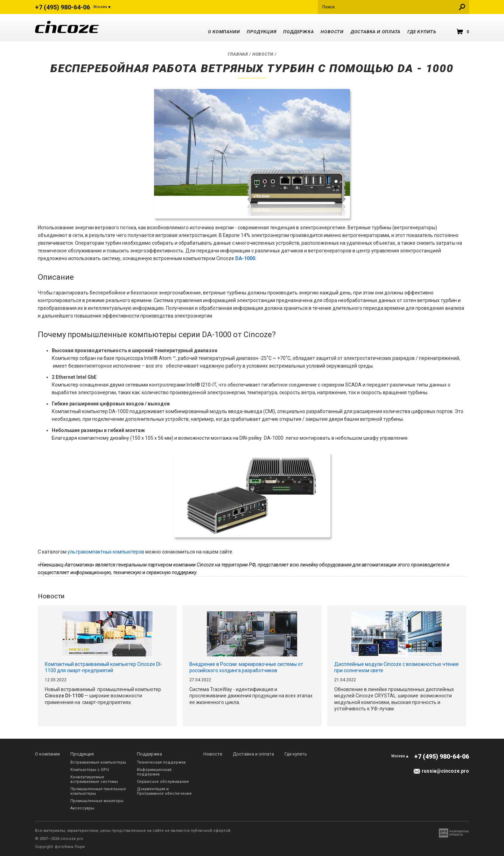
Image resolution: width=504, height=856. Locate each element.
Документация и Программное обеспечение (164, 791)
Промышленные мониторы (97, 801)
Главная (238, 54)
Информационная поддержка (154, 772)
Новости (332, 32)
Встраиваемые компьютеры (98, 762)
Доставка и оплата (376, 32)
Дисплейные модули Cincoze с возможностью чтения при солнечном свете (396, 667)
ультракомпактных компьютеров (106, 552)
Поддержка (298, 32)
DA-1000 (245, 258)
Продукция (261, 32)
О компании (224, 32)
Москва (100, 7)
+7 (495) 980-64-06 (62, 7)
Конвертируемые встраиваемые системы (94, 779)
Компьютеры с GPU (90, 770)
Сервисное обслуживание (163, 782)
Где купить (422, 32)
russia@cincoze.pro (445, 771)
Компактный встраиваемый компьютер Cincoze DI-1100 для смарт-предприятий (103, 667)
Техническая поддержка (161, 762)
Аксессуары (82, 808)
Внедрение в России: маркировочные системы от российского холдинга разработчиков (246, 667)
